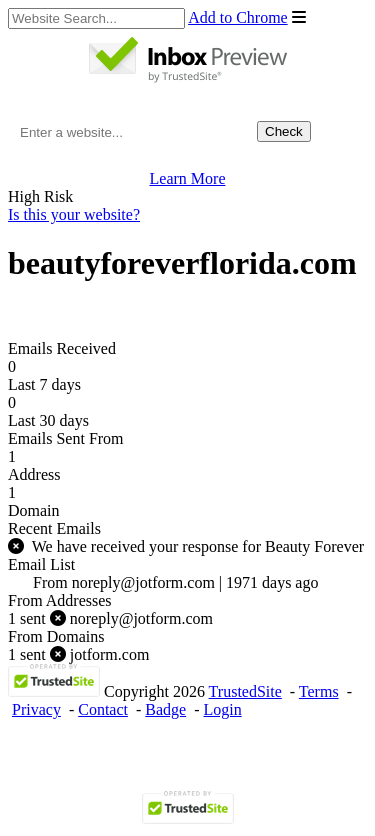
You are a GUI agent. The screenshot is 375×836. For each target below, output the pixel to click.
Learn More (188, 178)
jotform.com (78, 654)
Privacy (36, 709)
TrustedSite (245, 691)
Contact (103, 709)
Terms (319, 691)
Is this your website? (74, 214)
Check (284, 131)
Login (223, 709)
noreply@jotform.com (110, 618)
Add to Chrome (238, 17)
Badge (165, 709)
